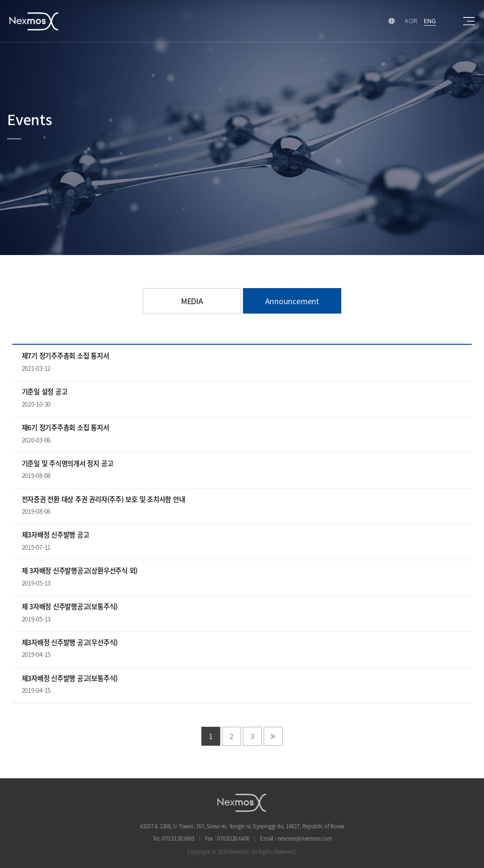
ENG (430, 21)
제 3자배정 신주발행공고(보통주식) (70, 607)
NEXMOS (242, 803)
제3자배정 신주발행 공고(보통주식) (70, 678)
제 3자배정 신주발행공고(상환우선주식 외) (80, 571)
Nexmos (34, 21)
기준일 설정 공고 (45, 392)
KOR (411, 21)
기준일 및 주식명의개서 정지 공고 (68, 464)
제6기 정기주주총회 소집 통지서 (65, 428)
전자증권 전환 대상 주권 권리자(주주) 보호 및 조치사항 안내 (104, 499)
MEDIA (192, 301)
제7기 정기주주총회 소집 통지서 (65, 356)
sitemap (469, 21)
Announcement (292, 301)
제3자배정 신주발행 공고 (56, 535)
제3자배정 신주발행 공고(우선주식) (70, 642)
